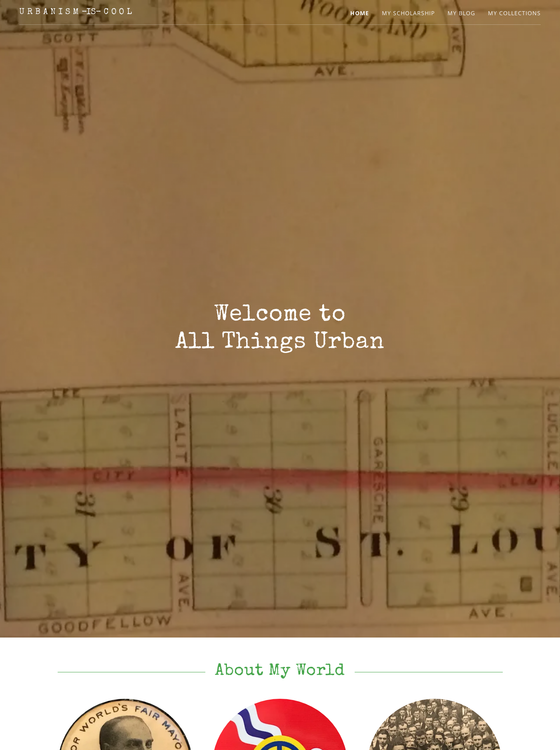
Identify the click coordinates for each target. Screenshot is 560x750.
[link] (76, 12)
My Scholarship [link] (408, 13)
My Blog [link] (461, 13)
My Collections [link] (514, 13)
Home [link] (360, 13)
